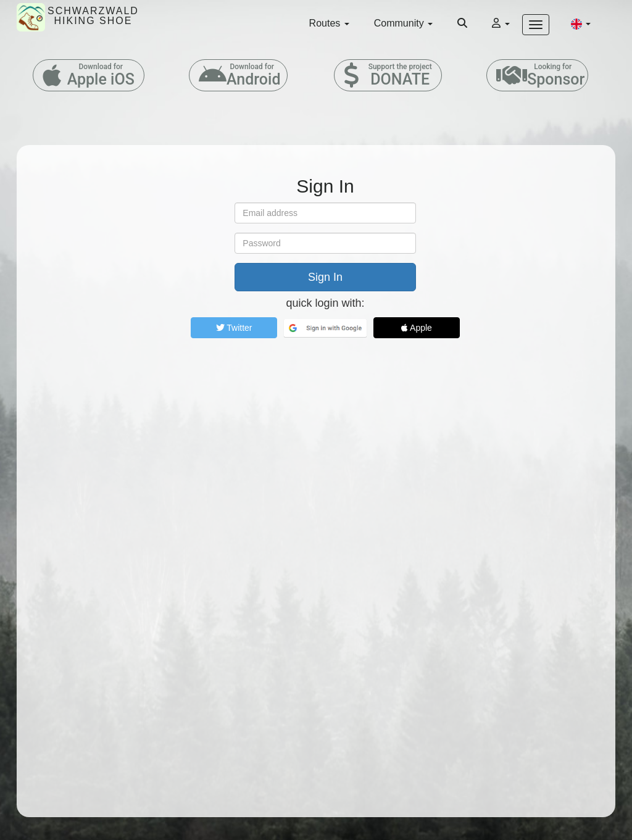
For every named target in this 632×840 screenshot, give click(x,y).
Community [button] (403, 23)
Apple (417, 328)
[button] (581, 23)
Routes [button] (329, 23)
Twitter (234, 328)
